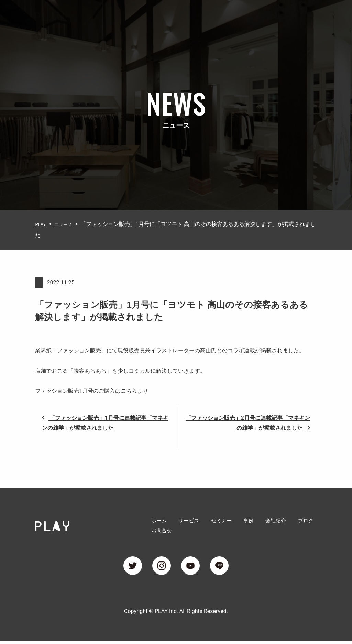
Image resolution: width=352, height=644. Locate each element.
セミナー (193, 15)
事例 (220, 15)
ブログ (276, 15)
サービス (161, 15)
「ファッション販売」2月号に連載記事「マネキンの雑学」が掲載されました (248, 423)
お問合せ (306, 15)
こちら (129, 391)
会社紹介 (247, 15)
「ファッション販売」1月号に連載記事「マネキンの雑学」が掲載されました (105, 423)
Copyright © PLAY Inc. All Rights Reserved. (176, 614)
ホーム (131, 15)
